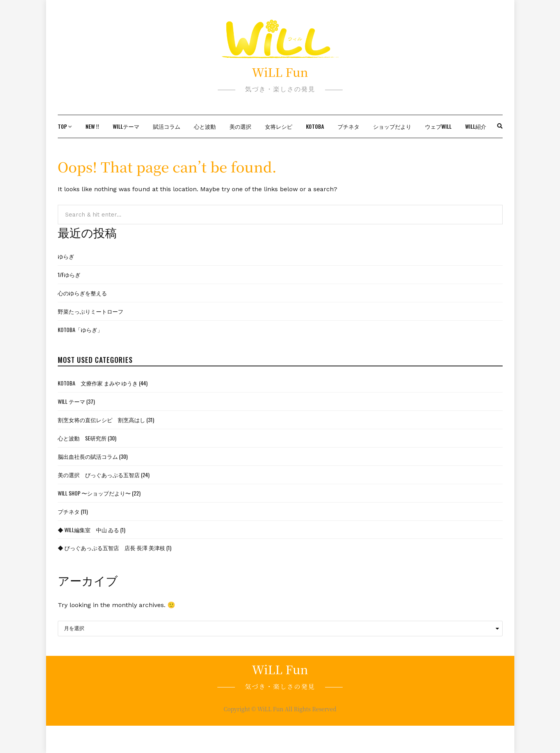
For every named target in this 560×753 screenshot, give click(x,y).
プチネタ (348, 126)
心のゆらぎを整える (82, 293)
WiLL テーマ (71, 401)
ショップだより (392, 126)
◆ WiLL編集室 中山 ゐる (88, 530)
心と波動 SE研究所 (82, 438)
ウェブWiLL (438, 126)
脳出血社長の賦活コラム (88, 456)
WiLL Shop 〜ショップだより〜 (94, 493)
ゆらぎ (66, 256)
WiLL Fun (280, 72)
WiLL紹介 (476, 126)
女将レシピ (279, 126)
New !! (92, 126)
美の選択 (240, 126)
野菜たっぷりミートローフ (91, 311)
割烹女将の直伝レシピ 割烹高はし (101, 420)
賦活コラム (167, 126)
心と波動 (205, 126)
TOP (62, 126)
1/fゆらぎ (69, 274)
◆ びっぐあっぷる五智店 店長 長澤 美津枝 (111, 548)
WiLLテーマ (126, 126)
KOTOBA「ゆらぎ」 (80, 329)
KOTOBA (315, 126)
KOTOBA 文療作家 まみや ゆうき (98, 383)
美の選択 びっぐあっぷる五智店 (99, 475)
